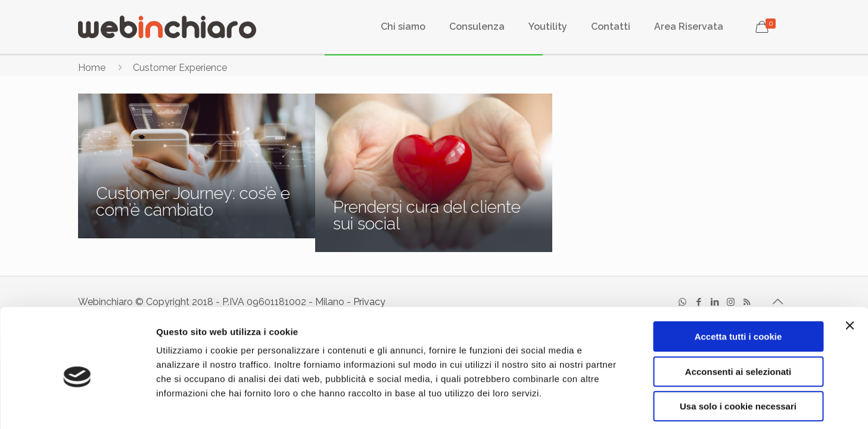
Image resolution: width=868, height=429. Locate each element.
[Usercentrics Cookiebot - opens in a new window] (77, 406)
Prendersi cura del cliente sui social (427, 215)
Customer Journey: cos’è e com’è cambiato (193, 202)
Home (92, 68)
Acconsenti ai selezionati (738, 318)
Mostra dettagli (633, 405)
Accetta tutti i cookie (738, 283)
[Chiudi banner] (850, 272)
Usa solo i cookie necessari (738, 353)
